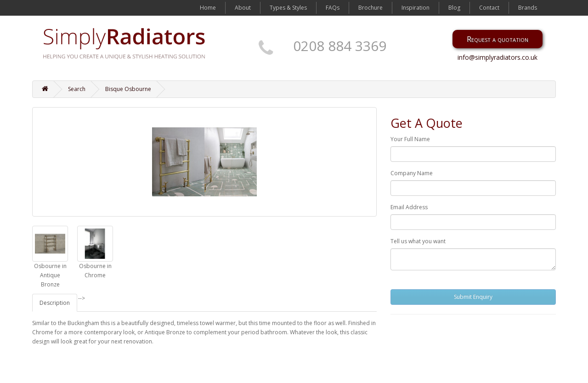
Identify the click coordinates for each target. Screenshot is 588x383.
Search (77, 89)
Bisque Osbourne (128, 89)
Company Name (412, 173)
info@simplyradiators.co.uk (498, 57)
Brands (528, 8)
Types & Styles (288, 8)
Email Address (409, 207)
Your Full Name (410, 139)
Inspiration (416, 8)
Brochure (370, 8)
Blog (454, 8)
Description (55, 303)
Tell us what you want (418, 241)
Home (208, 8)
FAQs (333, 8)
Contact (489, 8)
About (243, 8)
